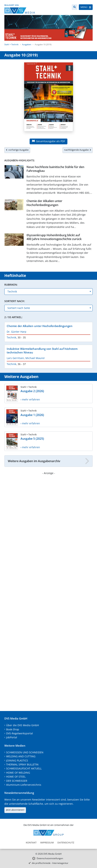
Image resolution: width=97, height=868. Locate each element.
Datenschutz (66, 842)
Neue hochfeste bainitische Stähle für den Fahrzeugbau (55, 169)
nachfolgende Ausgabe (78, 150)
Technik (11, 337)
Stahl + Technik (11, 44)
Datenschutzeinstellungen (50, 858)
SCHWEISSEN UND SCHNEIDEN (25, 752)
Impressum (47, 842)
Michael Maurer (35, 358)
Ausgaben (27, 44)
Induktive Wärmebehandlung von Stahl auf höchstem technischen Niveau (42, 351)
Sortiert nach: (15, 301)
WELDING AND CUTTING (21, 756)
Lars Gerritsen (15, 358)
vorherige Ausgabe (17, 150)
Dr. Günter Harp (17, 332)
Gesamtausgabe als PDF (48, 141)
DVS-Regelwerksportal (20, 733)
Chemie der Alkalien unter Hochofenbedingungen (44, 203)
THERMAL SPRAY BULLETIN (22, 764)
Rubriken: (11, 285)
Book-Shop (13, 729)
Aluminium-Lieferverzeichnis (24, 785)
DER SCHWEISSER (17, 781)
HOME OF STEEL (16, 777)
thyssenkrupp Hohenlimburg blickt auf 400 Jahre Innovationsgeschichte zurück (54, 237)
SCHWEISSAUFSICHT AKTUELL (24, 768)
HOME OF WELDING (18, 773)
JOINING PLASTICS (17, 760)
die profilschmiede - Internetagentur (50, 863)
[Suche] (75, 7)
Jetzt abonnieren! (15, 810)
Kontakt (31, 842)
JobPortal (12, 737)
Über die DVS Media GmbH (23, 725)
